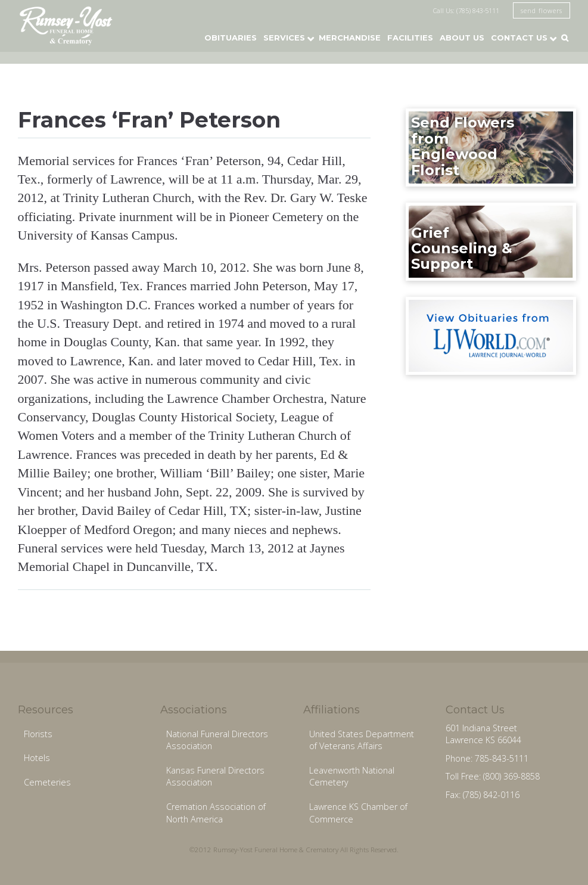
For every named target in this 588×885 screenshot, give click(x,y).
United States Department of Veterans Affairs (362, 740)
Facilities (410, 38)
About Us (462, 38)
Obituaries (231, 38)
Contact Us (519, 38)
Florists (38, 734)
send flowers (542, 10)
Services (284, 38)
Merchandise (350, 38)
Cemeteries (47, 782)
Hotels (37, 758)
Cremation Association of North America (216, 813)
